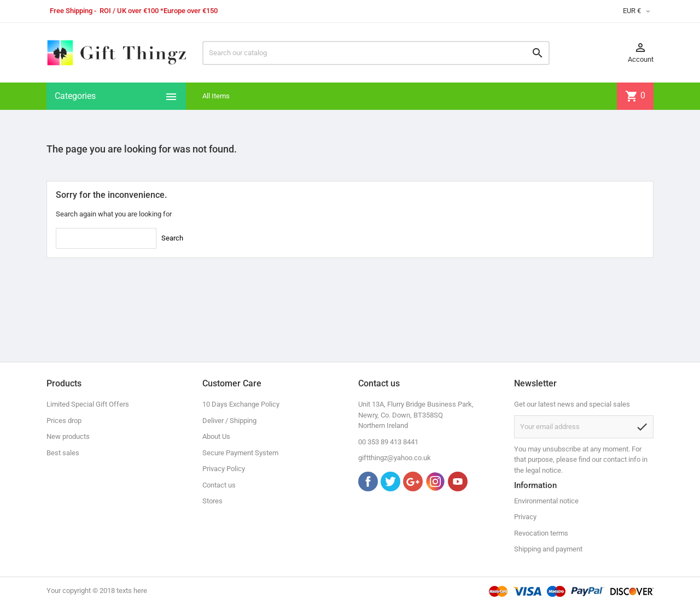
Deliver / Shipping (229, 421)
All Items (216, 96)
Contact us (219, 485)
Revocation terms (541, 533)
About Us (216, 436)
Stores (212, 501)
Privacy (525, 517)
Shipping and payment (548, 549)
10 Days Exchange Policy (241, 404)
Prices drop (64, 421)
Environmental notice (546, 501)
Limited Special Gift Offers (88, 404)
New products (68, 436)
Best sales (63, 453)
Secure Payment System (240, 453)
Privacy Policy (224, 469)
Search (172, 238)
